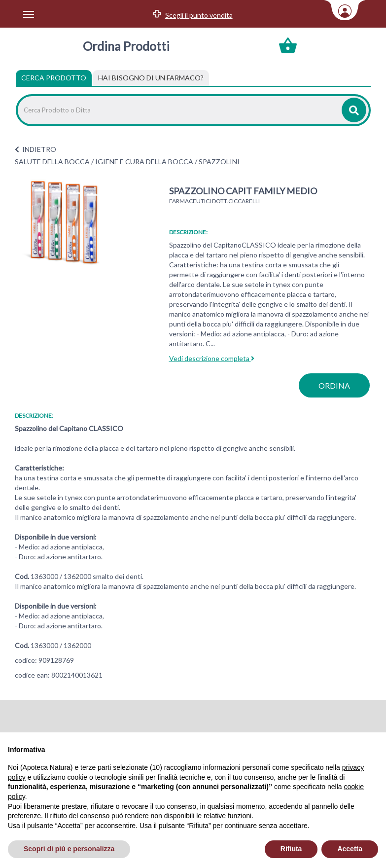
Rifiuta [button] (291, 849)
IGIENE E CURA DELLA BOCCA (144, 162)
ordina (334, 385)
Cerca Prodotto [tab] (54, 78)
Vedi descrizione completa (212, 358)
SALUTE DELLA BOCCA (52, 162)
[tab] (151, 78)
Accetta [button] (350, 849)
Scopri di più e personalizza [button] (69, 849)
